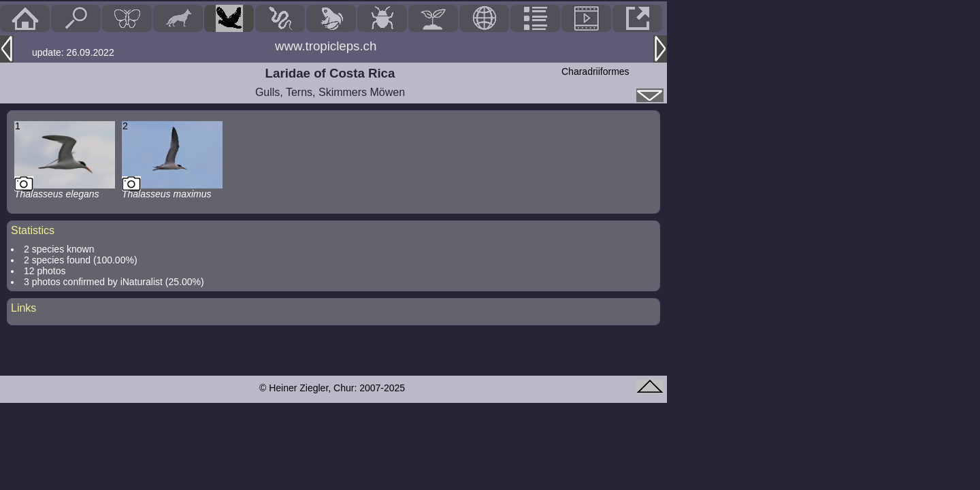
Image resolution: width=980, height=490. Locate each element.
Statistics (33, 230)
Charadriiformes (595, 71)
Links (23, 308)
